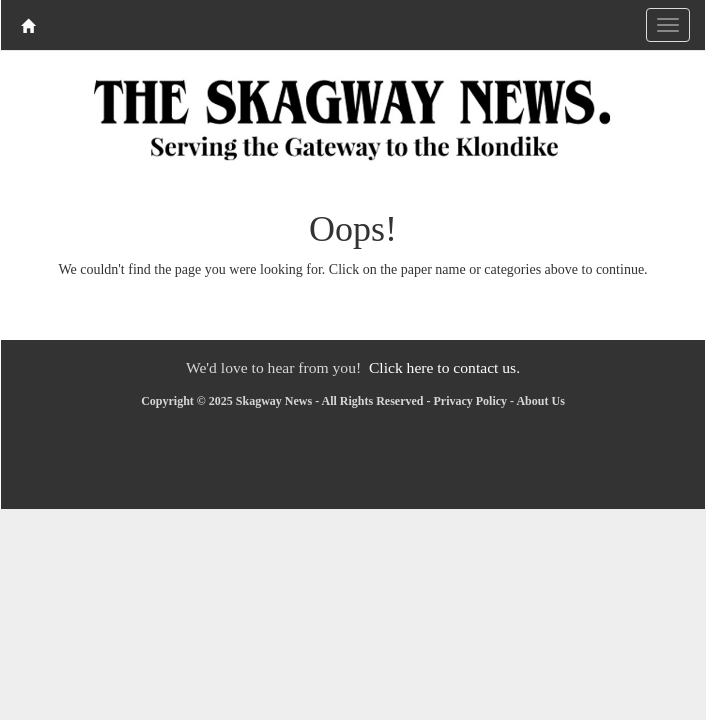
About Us (540, 401)
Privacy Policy (470, 401)
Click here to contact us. (444, 367)
